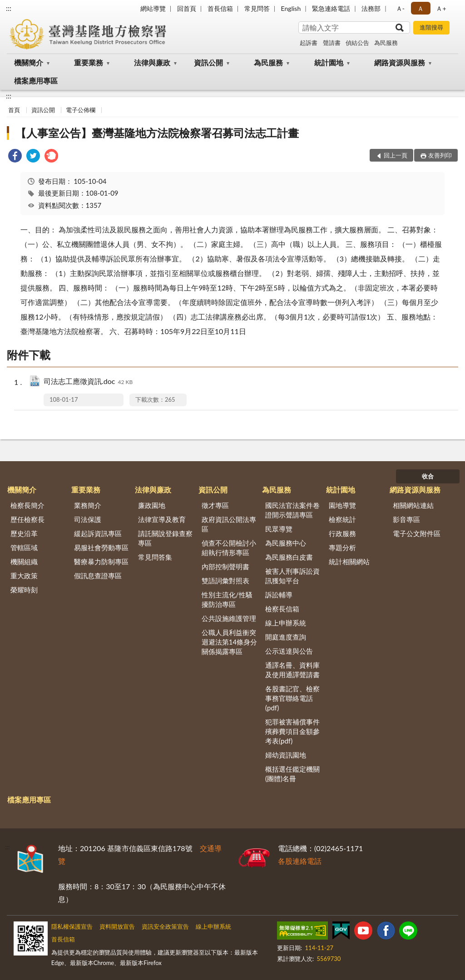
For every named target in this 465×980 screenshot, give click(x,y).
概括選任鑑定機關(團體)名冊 (292, 774)
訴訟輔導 (279, 595)
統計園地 (329, 62)
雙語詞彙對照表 (225, 581)
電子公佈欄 (81, 110)
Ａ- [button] (400, 8)
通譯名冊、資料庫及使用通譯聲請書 (292, 670)
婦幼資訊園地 (286, 755)
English (291, 8)
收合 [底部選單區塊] (428, 476)
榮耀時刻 (24, 590)
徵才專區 (215, 505)
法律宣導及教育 (162, 519)
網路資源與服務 (400, 62)
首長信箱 (220, 8)
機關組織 (24, 561)
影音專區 (406, 519)
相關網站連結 (413, 505)
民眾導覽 (279, 529)
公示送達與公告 (289, 651)
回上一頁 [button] (396, 155)
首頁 (14, 110)
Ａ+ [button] (441, 8)
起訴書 (309, 43)
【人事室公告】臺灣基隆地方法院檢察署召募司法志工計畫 (157, 133)
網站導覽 (153, 8)
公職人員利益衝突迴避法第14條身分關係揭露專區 (229, 642)
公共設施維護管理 (229, 618)
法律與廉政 (152, 62)
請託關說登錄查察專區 (165, 538)
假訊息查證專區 (98, 576)
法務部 (371, 8)
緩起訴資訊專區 (98, 533)
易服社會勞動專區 (101, 547)
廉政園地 (152, 505)
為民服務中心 (286, 543)
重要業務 (89, 62)
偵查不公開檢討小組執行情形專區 (229, 548)
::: (9, 8)
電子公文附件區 (417, 533)
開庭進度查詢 (286, 637)
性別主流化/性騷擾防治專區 (227, 599)
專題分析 (342, 547)
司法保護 (88, 519)
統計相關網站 (349, 561)
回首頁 (187, 8)
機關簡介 (29, 62)
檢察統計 (342, 519)
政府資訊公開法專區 (229, 524)
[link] (15, 157)
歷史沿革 (24, 533)
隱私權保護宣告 (72, 926)
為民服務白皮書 (289, 557)
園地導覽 (342, 505)
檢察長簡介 (27, 505)
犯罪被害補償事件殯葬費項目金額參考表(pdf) (292, 731)
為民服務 (386, 43)
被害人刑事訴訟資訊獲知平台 (292, 576)
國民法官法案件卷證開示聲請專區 (292, 510)
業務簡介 (88, 505)
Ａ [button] (420, 8)
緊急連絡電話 (331, 8)
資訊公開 (208, 62)
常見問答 (257, 8)
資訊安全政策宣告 (165, 926)
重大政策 (24, 576)
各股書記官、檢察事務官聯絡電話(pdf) (292, 698)
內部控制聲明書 (225, 566)
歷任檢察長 (27, 519)
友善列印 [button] (440, 155)
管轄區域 (24, 547)
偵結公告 (357, 43)
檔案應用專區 (36, 81)
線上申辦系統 (286, 623)
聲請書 (332, 43)
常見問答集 (155, 557)
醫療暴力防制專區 (101, 561)
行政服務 (342, 533)
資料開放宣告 (117, 926)
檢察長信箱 (282, 609)
